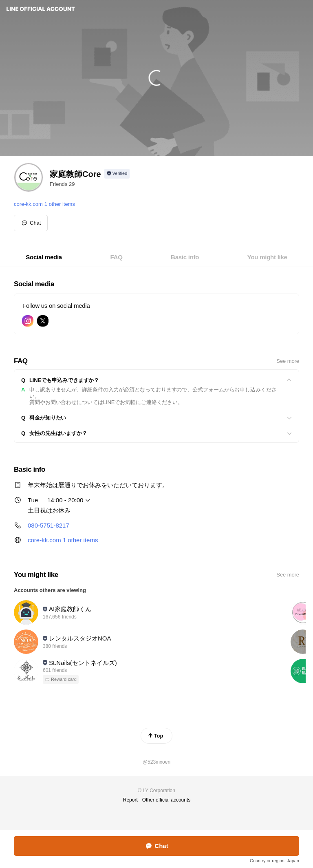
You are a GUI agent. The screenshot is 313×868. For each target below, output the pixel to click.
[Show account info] (117, 174)
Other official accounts (166, 800)
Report (130, 800)
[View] (156, 380)
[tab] (44, 257)
